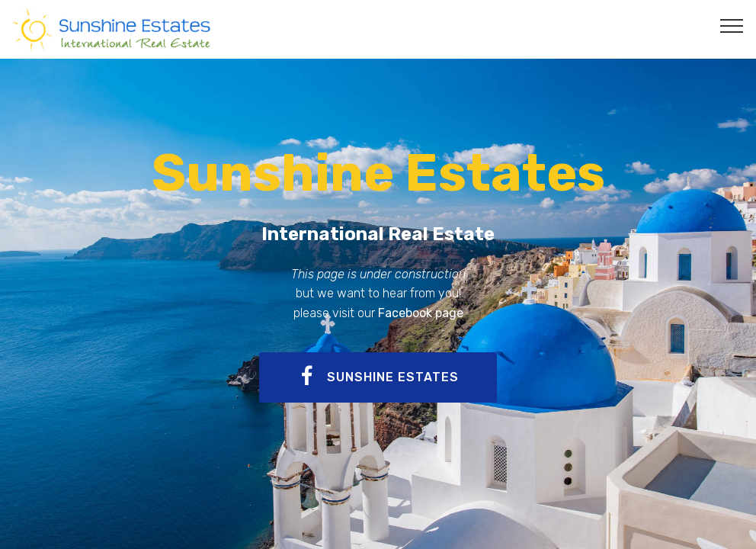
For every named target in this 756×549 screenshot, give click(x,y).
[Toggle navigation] (732, 25)
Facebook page (421, 313)
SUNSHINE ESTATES (378, 377)
